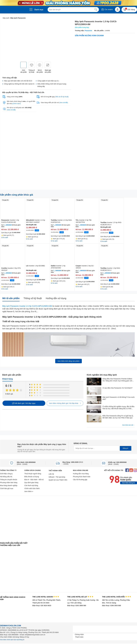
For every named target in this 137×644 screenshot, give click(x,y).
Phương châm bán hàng (9, 483)
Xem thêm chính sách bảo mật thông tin (12, 640)
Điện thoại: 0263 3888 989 (77, 606)
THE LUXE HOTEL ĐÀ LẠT (80, 597)
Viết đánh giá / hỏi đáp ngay (24, 403)
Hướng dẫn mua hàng (81, 474)
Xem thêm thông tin (129, 483)
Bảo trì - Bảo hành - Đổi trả (34, 480)
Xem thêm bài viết (128, 425)
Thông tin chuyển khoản (9, 480)
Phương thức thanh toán (82, 477)
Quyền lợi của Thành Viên (58, 480)
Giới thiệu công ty (6, 474)
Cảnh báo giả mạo (7, 488)
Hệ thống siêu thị (6, 477)
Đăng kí (125, 448)
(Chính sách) (16, 104)
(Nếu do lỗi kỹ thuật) (62, 97)
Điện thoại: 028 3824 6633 (42, 606)
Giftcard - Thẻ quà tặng (57, 477)
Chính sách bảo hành (32, 488)
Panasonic (88, 31)
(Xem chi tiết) (63, 102)
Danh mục (39, 10)
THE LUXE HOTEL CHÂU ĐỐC (117, 597)
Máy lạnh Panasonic (18, 18)
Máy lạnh (6, 18)
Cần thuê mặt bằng (31, 485)
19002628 (9, 225)
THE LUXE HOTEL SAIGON (46, 597)
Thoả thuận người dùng (33, 474)
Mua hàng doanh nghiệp (9, 485)
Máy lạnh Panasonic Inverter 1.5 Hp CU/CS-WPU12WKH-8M (27, 306)
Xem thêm (29, 491)
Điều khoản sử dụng (32, 477)
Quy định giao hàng (31, 483)
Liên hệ (51, 474)
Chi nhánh (107, 10)
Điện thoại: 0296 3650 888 (112, 606)
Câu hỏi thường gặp (80, 480)
